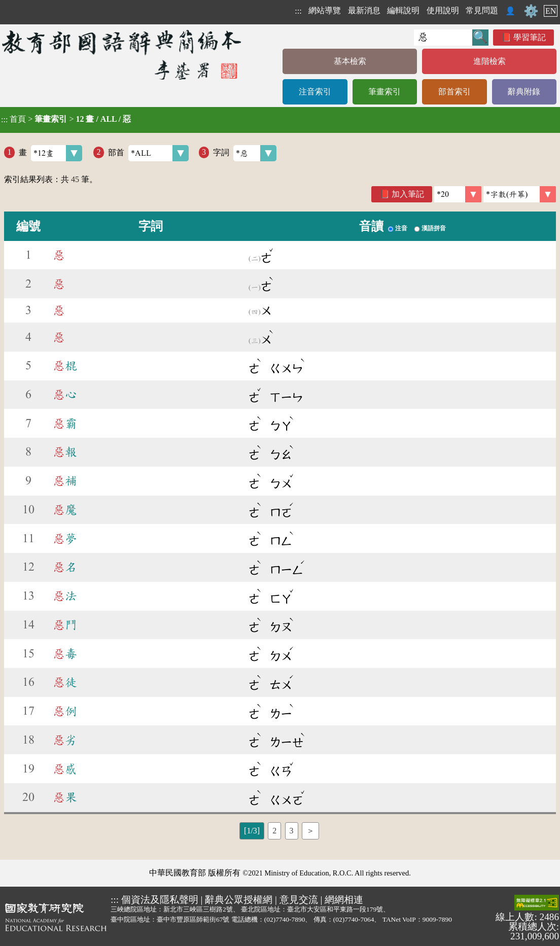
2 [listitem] (274, 831)
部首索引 (454, 92)
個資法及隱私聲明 (160, 900)
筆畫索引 (384, 92)
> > (66, 119)
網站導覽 (325, 10)
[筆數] (458, 194)
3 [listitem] (292, 831)
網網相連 (344, 900)
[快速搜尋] (443, 38)
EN (551, 11)
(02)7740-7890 (285, 919)
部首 (148, 153)
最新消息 (364, 10)
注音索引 (315, 92)
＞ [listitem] (310, 831)
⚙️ (531, 11)
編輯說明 (403, 10)
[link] (520, 194)
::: (298, 11)
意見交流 (299, 900)
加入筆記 (408, 194)
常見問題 (482, 10)
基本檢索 (350, 61)
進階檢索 (489, 61)
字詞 (245, 153)
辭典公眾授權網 (239, 900)
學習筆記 (530, 37)
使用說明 (443, 10)
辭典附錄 (524, 92)
